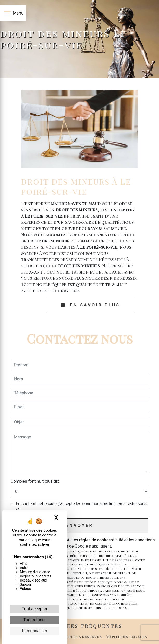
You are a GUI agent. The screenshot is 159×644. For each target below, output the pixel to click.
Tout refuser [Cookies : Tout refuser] (35, 620)
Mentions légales (126, 637)
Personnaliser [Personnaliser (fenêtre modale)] (35, 631)
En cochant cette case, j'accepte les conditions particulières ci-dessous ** (81, 507)
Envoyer (79, 525)
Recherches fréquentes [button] (80, 626)
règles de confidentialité (101, 540)
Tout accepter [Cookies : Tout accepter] (35, 609)
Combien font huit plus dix (35, 481)
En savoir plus (90, 305)
